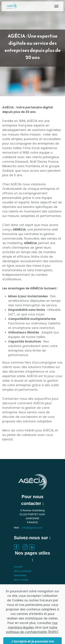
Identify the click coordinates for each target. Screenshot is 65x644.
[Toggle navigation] (56, 6)
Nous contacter (23, 577)
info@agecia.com (32, 533)
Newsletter (20, 581)
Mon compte (21, 586)
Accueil (18, 573)
